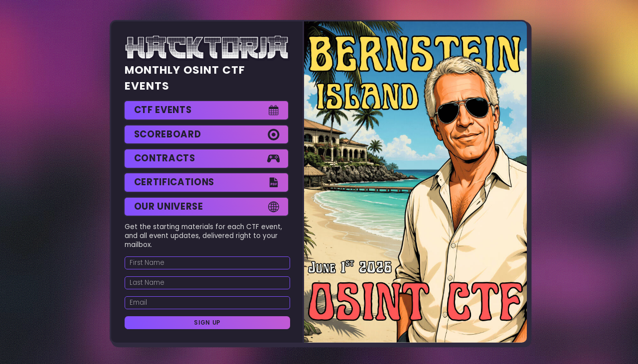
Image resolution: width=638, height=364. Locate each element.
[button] (206, 110)
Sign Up (207, 323)
